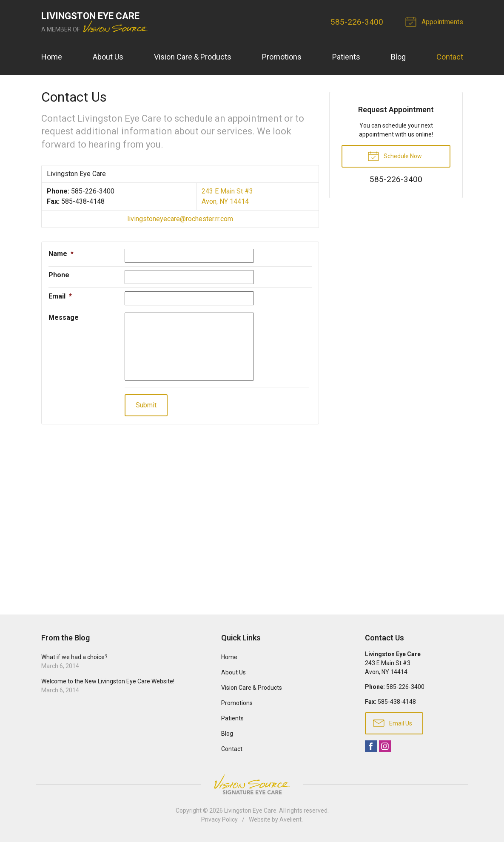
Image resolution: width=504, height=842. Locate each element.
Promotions (282, 57)
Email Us (393, 723)
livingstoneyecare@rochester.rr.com (180, 219)
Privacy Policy (219, 819)
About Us (108, 57)
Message (64, 317)
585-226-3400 (357, 22)
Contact (450, 57)
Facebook (371, 746)
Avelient (290, 819)
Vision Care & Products (193, 57)
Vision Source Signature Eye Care (252, 784)
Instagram (385, 746)
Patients (346, 57)
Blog (398, 57)
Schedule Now (395, 156)
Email (60, 296)
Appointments (436, 21)
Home (52, 57)
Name (61, 254)
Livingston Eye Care (250, 811)
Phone (59, 275)
